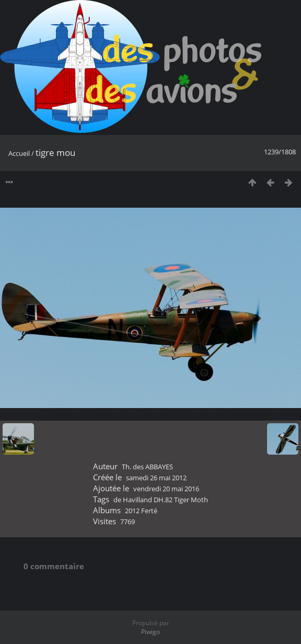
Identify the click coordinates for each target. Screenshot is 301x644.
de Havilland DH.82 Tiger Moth (161, 500)
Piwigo (150, 632)
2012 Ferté (141, 511)
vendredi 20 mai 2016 (166, 489)
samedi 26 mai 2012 (156, 478)
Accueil (19, 153)
